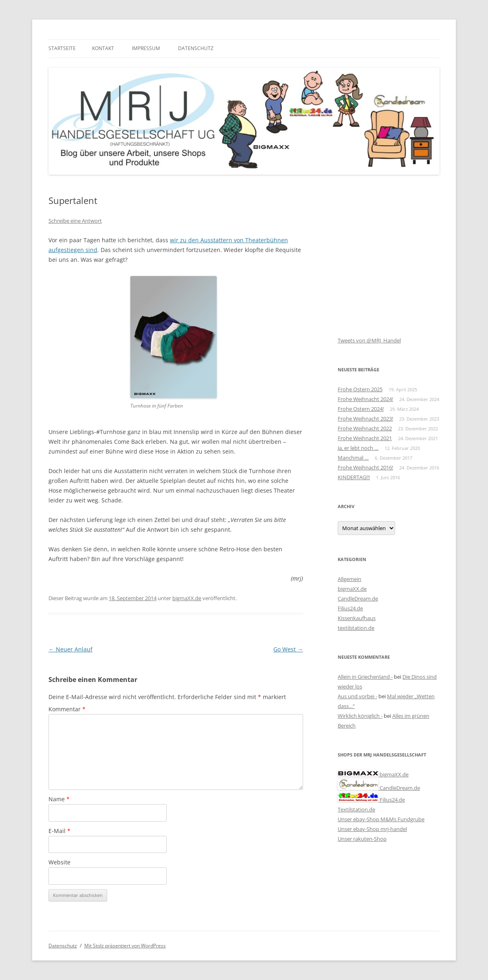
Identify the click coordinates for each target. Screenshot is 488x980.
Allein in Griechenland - (365, 677)
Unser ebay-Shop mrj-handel (372, 829)
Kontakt (103, 48)
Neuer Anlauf (70, 649)
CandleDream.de (358, 599)
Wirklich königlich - (360, 716)
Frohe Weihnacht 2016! (365, 467)
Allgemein (350, 579)
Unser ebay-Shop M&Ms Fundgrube (381, 819)
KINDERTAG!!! (354, 477)
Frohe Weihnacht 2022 (365, 428)
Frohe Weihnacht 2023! (365, 419)
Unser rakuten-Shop (362, 839)
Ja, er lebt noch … (358, 448)
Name (59, 799)
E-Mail (59, 831)
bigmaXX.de (187, 598)
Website (59, 862)
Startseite (62, 48)
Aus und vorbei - (357, 696)
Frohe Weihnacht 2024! (365, 399)
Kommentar (67, 709)
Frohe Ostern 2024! (361, 409)
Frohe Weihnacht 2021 (365, 438)
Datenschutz (196, 48)
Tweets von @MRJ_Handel (369, 340)
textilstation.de (356, 628)
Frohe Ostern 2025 (360, 389)
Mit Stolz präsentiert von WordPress (125, 946)
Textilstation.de (356, 809)
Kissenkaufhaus (357, 618)
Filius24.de (350, 608)
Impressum (146, 48)
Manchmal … (353, 458)
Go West (288, 649)
